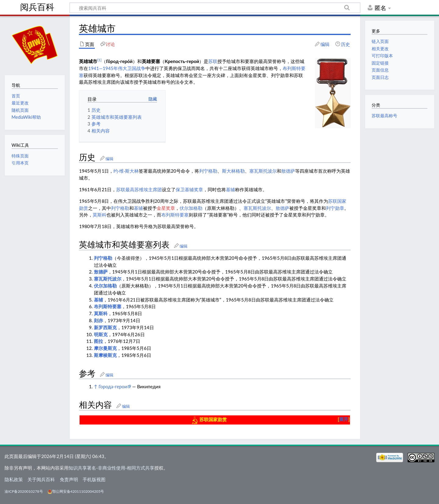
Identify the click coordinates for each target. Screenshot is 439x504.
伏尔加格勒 (191, 208)
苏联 (213, 61)
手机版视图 (94, 479)
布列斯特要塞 (175, 215)
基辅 (230, 189)
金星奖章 (166, 208)
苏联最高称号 (384, 116)
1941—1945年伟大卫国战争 (117, 68)
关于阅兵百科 (41, 479)
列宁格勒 (208, 171)
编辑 (109, 159)
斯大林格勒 (233, 171)
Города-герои (113, 386)
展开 (344, 419)
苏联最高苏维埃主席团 (139, 189)
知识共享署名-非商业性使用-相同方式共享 (111, 468)
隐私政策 (14, 479)
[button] (344, 419)
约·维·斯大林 (126, 171)
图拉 (98, 341)
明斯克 (101, 334)
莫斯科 (100, 215)
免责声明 (69, 479)
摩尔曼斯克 (105, 348)
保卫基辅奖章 (189, 189)
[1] (99, 60)
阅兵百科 (37, 7)
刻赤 (98, 320)
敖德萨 (288, 171)
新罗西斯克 (105, 327)
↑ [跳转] (96, 386)
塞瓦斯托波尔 (263, 171)
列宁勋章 (335, 208)
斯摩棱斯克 (105, 355)
